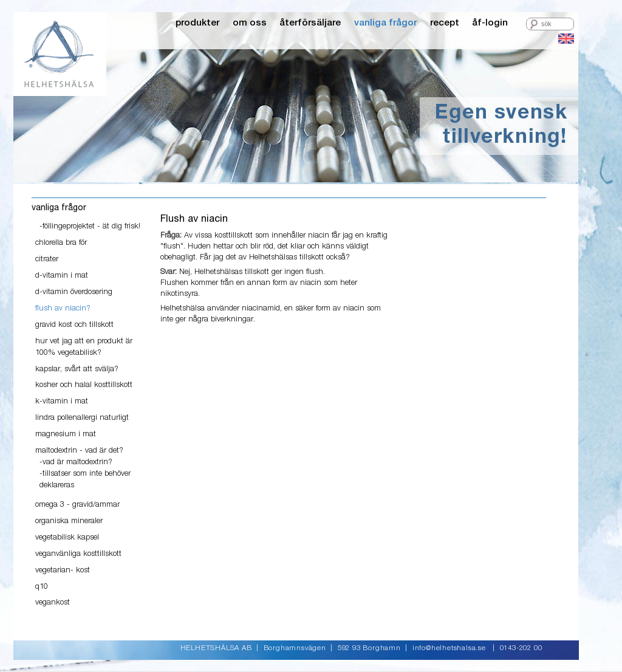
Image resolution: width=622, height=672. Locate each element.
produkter (197, 23)
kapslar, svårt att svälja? (77, 369)
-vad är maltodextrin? (76, 462)
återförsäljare (310, 23)
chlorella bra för (61, 243)
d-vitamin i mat (62, 276)
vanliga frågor (385, 23)
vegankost (53, 602)
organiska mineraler (69, 521)
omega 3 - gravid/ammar (77, 505)
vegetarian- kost (63, 570)
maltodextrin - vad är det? (79, 451)
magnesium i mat (66, 434)
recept (445, 23)
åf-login (490, 23)
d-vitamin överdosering (74, 292)
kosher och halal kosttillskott (84, 385)
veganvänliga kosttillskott (78, 554)
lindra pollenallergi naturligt (82, 418)
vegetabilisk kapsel (67, 537)
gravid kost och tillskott (74, 325)
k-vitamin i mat (62, 401)
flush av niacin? (63, 308)
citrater (47, 259)
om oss (250, 23)
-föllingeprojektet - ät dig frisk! (90, 226)
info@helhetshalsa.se (449, 648)
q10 (42, 587)
